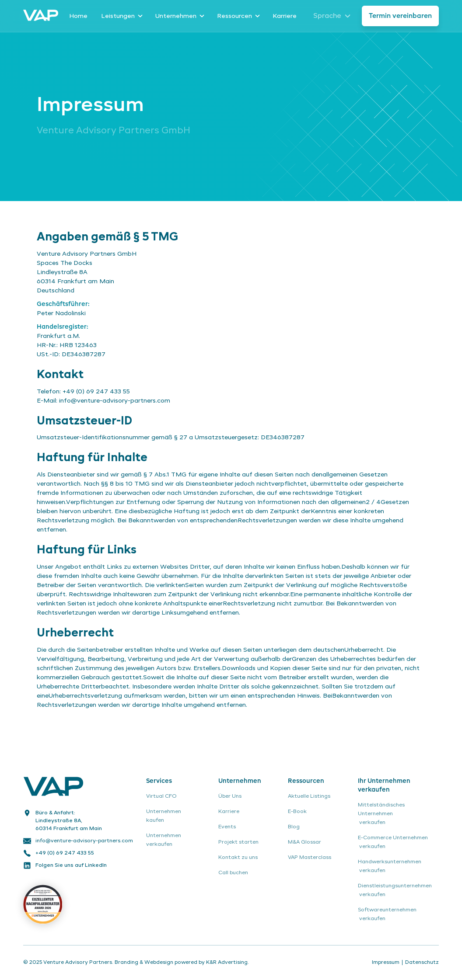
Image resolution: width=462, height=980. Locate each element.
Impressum (386, 963)
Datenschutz (422, 963)
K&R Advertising (227, 963)
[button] (121, 16)
